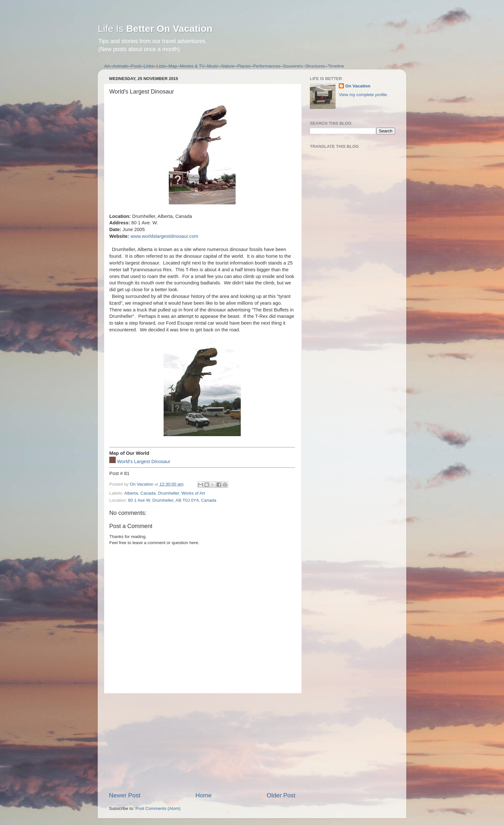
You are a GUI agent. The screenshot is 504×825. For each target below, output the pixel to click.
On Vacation (358, 86)
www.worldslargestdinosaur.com (164, 236)
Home (203, 795)
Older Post (281, 795)
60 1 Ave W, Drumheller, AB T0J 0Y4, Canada (172, 500)
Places (244, 66)
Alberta (131, 493)
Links (149, 66)
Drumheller (169, 493)
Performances (266, 66)
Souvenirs (293, 66)
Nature (228, 66)
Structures (315, 66)
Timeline (336, 66)
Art (107, 66)
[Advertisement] (202, 742)
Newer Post (125, 795)
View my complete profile (363, 95)
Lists (161, 66)
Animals (120, 66)
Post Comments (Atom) (158, 808)
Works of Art (193, 493)
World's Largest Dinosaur (144, 462)
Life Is (155, 28)
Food (136, 66)
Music (213, 66)
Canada (148, 493)
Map (173, 66)
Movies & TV (192, 66)
